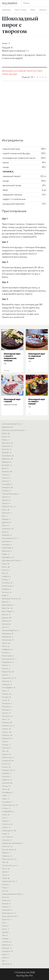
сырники (7, 840)
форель (6, 907)
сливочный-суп (10, 805)
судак (6, 834)
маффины (7, 650)
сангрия (7, 777)
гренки (6, 503)
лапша (6, 624)
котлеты (7, 592)
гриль (6, 510)
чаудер (6, 939)
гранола (7, 500)
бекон (6, 434)
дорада (6, 519)
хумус (6, 929)
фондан (6, 904)
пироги (7, 732)
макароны (8, 634)
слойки (6, 808)
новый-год (8, 672)
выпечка (32, 71)
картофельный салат (12, 561)
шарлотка (7, 945)
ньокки (6, 675)
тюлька (6, 885)
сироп (6, 799)
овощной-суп (9, 678)
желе (6, 526)
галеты (6, 475)
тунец (6, 875)
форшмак (7, 910)
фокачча (7, 901)
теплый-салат (9, 850)
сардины (7, 780)
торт (5, 862)
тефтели (6, 853)
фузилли (7, 920)
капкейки (7, 545)
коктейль (7, 583)
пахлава (7, 710)
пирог (40, 71)
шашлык (7, 948)
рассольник (8, 758)
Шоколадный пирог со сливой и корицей (37, 402)
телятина (7, 847)
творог (5, 74)
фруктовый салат (10, 916)
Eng (22, 976)
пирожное (8, 739)
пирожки (7, 735)
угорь (5, 888)
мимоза (6, 653)
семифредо (8, 793)
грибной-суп (9, 507)
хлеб (5, 926)
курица (7, 618)
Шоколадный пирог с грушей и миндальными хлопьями (12, 357)
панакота (7, 704)
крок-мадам (8, 611)
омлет (6, 700)
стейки (6, 827)
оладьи (7, 694)
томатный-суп (9, 859)
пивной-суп (8, 726)
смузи (6, 815)
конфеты (7, 589)
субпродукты (9, 831)
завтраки (6, 10)
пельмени (8, 716)
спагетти (7, 824)
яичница (7, 964)
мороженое (8, 662)
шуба (6, 955)
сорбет (6, 821)
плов (5, 742)
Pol (31, 976)
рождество (8, 761)
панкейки (7, 707)
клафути (7, 576)
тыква (6, 878)
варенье (7, 462)
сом (5, 818)
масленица (8, 640)
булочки (7, 449)
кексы (6, 567)
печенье (7, 723)
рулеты (6, 767)
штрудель (8, 951)
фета (6, 897)
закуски (43, 10)
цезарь (6, 932)
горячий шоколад (11, 494)
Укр (18, 976)
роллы (6, 764)
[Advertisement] (24, 110)
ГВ (9, 43)
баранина (8, 427)
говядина (8, 488)
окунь (6, 691)
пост (5, 751)
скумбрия (7, 802)
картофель (8, 557)
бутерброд (8, 456)
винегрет (7, 465)
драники (7, 522)
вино (5, 468)
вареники (8, 459)
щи (5, 961)
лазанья (7, 621)
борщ (5, 440)
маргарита (8, 637)
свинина (7, 783)
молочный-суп (9, 659)
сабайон (7, 773)
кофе (5, 596)
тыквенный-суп (10, 881)
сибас (6, 796)
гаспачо (6, 481)
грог (5, 516)
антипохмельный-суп (12, 424)
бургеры (7, 453)
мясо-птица (21, 10)
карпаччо (7, 551)
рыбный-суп (9, 770)
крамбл (6, 602)
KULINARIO (10, 3)
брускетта (8, 443)
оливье (7, 697)
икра (5, 532)
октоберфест (9, 688)
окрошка (7, 685)
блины (6, 437)
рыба (33, 10)
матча (6, 646)
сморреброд (8, 812)
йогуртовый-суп (10, 538)
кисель (6, 570)
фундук (13, 74)
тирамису (7, 856)
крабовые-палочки (12, 599)
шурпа (6, 958)
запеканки (8, 529)
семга (6, 789)
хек (5, 923)
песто (6, 719)
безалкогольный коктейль (14, 430)
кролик (6, 615)
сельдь (6, 786)
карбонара (8, 548)
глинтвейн (7, 484)
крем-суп (7, 608)
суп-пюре (8, 837)
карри (6, 554)
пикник (6, 729)
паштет (6, 713)
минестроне (8, 656)
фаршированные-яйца (13, 894)
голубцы (7, 491)
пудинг (7, 754)
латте (5, 627)
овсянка (7, 681)
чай (5, 935)
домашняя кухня (11, 71)
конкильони (8, 586)
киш (5, 573)
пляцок (6, 745)
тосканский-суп (10, 866)
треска (6, 872)
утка (5, 891)
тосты (6, 869)
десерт (23, 71)
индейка (7, 535)
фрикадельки (9, 913)
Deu (27, 976)
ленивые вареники (11, 631)
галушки (7, 478)
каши (6, 564)
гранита (6, 497)
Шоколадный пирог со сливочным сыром (37, 356)
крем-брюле (8, 605)
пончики (7, 748)
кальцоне (7, 542)
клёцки (6, 580)
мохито (6, 665)
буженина (7, 446)
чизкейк (7, 942)
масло (6, 643)
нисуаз (6, 669)
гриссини (7, 513)
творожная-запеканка (13, 843)
